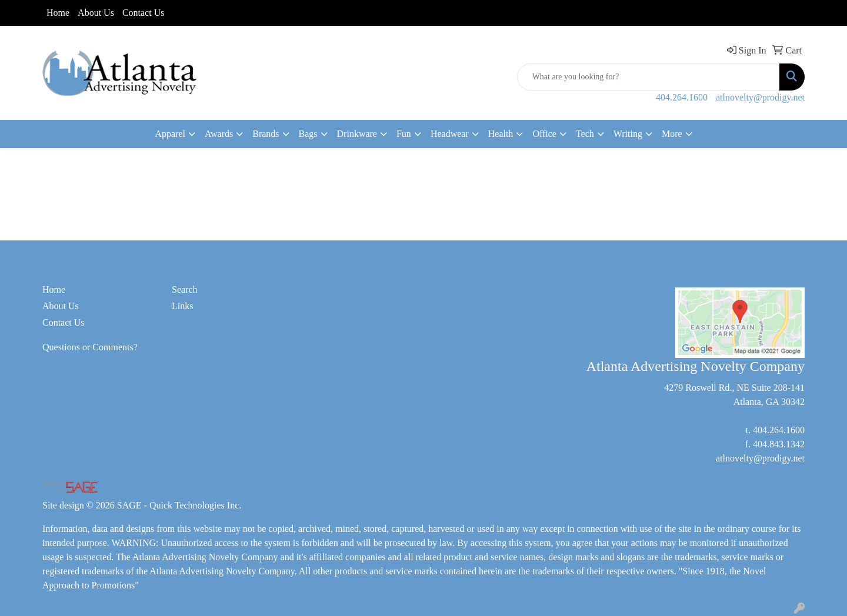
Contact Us (144, 13)
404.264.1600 (682, 97)
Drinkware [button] (357, 134)
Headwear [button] (450, 134)
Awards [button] (219, 134)
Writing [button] (628, 134)
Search (185, 289)
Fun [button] (404, 134)
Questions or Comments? (90, 347)
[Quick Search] (648, 77)
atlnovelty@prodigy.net (760, 97)
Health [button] (501, 134)
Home (58, 13)
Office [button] (544, 134)
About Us (96, 13)
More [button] (672, 134)
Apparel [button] (170, 134)
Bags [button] (308, 134)
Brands (266, 134)
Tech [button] (585, 134)
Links (182, 306)
